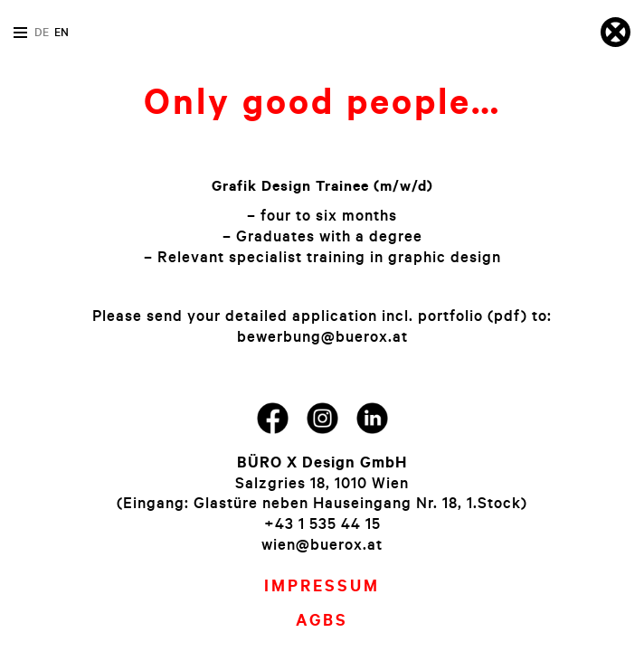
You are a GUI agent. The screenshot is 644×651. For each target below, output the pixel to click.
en (62, 32)
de (42, 32)
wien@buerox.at (322, 544)
